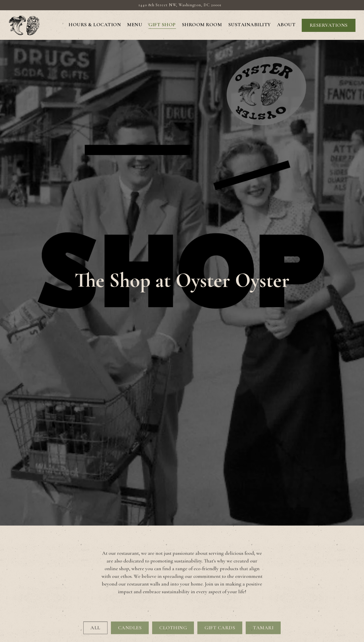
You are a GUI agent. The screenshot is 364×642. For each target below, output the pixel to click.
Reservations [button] (329, 25)
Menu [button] (135, 25)
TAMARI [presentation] (263, 600)
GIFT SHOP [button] (162, 25)
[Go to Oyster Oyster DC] (180, 5)
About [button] (286, 25)
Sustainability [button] (250, 25)
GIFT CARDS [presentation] (220, 600)
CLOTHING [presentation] (173, 600)
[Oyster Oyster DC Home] (24, 25)
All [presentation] (95, 600)
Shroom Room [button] (202, 25)
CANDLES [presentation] (130, 600)
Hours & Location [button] (95, 25)
